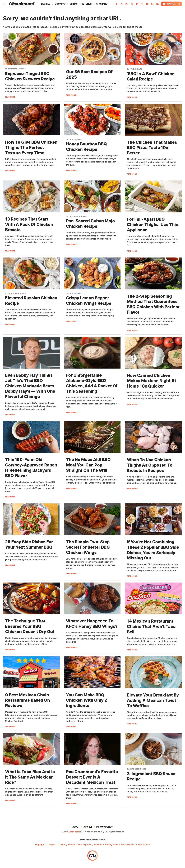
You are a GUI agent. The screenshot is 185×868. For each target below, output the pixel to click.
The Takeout (144, 845)
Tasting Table (111, 845)
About (76, 827)
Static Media (75, 832)
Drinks (74, 4)
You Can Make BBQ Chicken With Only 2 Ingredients (87, 700)
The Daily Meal (128, 845)
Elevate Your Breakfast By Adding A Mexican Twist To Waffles (153, 700)
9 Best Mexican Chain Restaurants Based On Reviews (27, 700)
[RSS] (158, 5)
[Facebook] (116, 5)
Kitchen (87, 4)
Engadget (40, 845)
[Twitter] (122, 5)
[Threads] (132, 5)
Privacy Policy (105, 827)
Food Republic (84, 845)
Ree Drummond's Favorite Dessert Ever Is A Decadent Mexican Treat (92, 777)
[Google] (152, 5)
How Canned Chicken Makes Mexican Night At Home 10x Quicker (152, 381)
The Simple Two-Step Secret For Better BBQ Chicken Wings (88, 547)
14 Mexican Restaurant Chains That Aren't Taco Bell (151, 626)
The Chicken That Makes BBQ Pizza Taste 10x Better (152, 148)
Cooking (60, 4)
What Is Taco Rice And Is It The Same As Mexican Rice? (30, 777)
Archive (88, 827)
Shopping (102, 4)
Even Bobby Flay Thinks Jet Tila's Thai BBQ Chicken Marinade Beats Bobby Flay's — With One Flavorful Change (30, 386)
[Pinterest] (142, 5)
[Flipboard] (137, 5)
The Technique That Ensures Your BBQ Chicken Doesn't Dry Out (30, 626)
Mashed (98, 845)
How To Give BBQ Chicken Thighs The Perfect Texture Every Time (31, 147)
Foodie (71, 845)
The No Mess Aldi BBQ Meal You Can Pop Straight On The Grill (88, 465)
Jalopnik (51, 845)
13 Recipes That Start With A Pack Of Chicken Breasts (29, 224)
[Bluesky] (147, 5)
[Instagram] (127, 5)
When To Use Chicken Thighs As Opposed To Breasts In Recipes (150, 465)
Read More (10, 97)
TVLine (62, 845)
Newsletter (172, 4)
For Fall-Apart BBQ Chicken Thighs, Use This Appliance (152, 225)
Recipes (46, 4)
